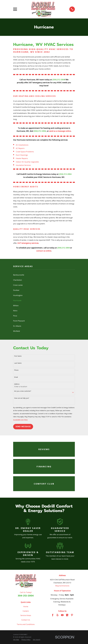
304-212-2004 (26, 596)
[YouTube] (62, 615)
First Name (18, 356)
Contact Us (26, 620)
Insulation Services (23, 165)
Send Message (23, 427)
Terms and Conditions (26, 624)
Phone (16, 370)
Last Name (18, 363)
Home (26, 606)
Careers (26, 611)
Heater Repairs (22, 158)
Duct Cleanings (22, 155)
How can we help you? (22, 398)
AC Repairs (20, 148)
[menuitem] (44, 275)
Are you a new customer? (23, 391)
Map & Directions (62, 586)
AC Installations (22, 145)
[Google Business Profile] (67, 615)
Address (17, 384)
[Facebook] (53, 615)
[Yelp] (57, 615)
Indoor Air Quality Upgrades (27, 162)
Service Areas (26, 615)
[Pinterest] (72, 615)
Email (16, 377)
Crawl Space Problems (25, 152)
